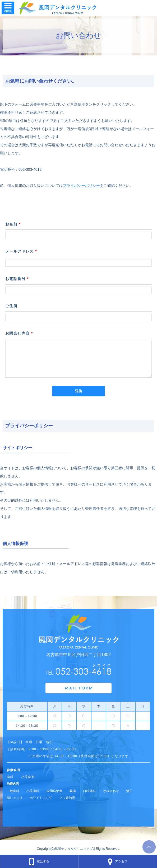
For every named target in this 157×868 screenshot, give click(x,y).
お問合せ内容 (19, 333)
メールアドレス (21, 251)
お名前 (13, 224)
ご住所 (11, 306)
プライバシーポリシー (81, 186)
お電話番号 (17, 279)
